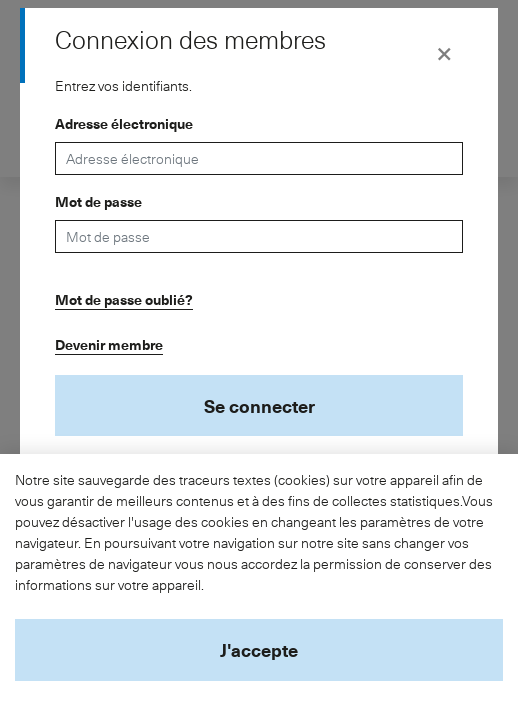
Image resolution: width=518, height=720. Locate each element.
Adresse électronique (124, 123)
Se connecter (259, 405)
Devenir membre (109, 344)
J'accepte (259, 649)
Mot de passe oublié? (124, 299)
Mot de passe (98, 201)
